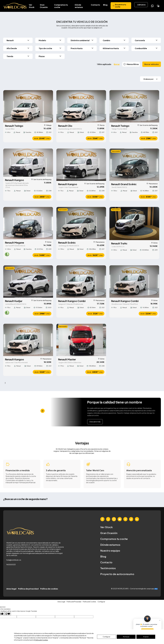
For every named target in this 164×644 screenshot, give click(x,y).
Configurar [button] (101, 602)
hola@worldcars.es (14, 560)
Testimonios (108, 568)
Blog (105, 5)
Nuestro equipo (110, 551)
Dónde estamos (79, 6)
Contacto (95, 5)
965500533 (11, 565)
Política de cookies (49, 589)
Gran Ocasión (44, 6)
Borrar (117, 64)
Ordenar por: (150, 79)
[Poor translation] (8, 614)
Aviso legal (11, 589)
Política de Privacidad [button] (74, 602)
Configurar (106, 637)
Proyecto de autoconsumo (117, 574)
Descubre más (95, 422)
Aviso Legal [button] (61, 602)
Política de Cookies (41, 640)
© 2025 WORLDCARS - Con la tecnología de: (134, 589)
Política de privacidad (28, 589)
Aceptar (146, 637)
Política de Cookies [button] (89, 602)
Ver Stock (32, 6)
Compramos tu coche (61, 6)
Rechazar (126, 637)
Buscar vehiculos (152, 64)
